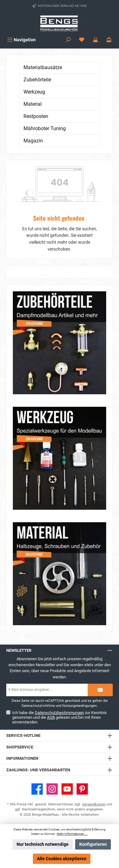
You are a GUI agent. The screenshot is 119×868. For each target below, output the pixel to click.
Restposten (36, 116)
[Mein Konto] (96, 40)
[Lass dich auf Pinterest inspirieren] (82, 789)
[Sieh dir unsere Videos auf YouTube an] (67, 789)
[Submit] (100, 690)
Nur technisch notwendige (43, 844)
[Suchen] (68, 40)
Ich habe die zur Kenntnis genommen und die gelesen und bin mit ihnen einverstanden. (59, 717)
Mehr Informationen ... (72, 834)
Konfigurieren (93, 844)
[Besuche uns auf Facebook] (37, 789)
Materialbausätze (43, 67)
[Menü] (21, 40)
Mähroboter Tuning (45, 128)
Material (33, 104)
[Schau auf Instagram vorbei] (52, 789)
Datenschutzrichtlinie (38, 706)
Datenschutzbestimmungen (59, 713)
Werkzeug (34, 92)
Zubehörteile (37, 80)
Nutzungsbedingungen (80, 706)
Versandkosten (94, 804)
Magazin (33, 141)
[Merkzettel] (82, 40)
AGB (51, 717)
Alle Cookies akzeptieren (62, 859)
